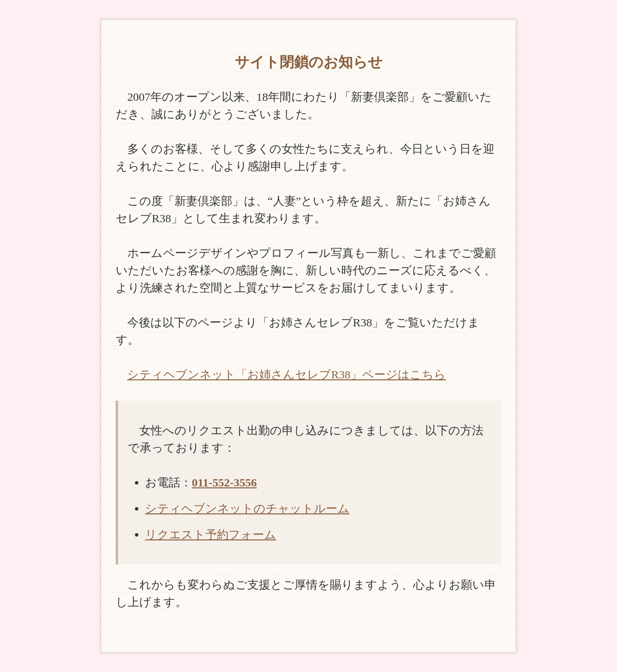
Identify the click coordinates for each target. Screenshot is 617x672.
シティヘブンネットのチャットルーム (247, 509)
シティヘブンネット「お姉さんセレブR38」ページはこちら (287, 375)
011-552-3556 (224, 483)
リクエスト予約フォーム (211, 535)
